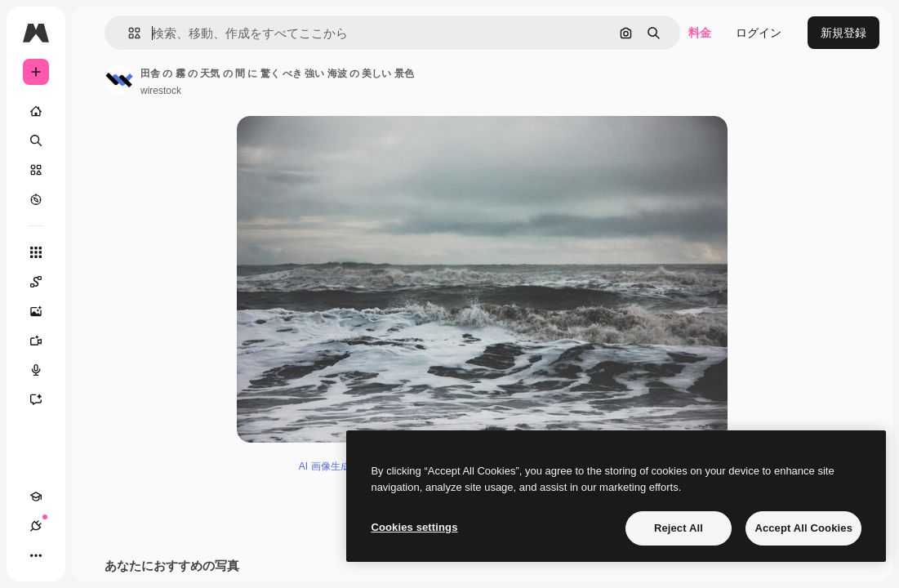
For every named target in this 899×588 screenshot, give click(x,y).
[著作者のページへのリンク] (119, 80)
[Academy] (36, 497)
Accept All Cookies (803, 528)
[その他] (36, 555)
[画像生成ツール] (44, 311)
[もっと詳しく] (36, 199)
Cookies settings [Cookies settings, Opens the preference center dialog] (414, 527)
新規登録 (843, 33)
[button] (128, 33)
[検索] (36, 140)
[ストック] (36, 170)
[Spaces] (44, 282)
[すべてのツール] (36, 252)
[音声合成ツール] (44, 370)
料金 (700, 33)
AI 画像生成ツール (339, 466)
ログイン (759, 33)
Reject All (679, 528)
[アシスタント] (44, 399)
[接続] (36, 526)
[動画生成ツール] (44, 341)
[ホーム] (36, 111)
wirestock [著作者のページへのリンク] (161, 91)
